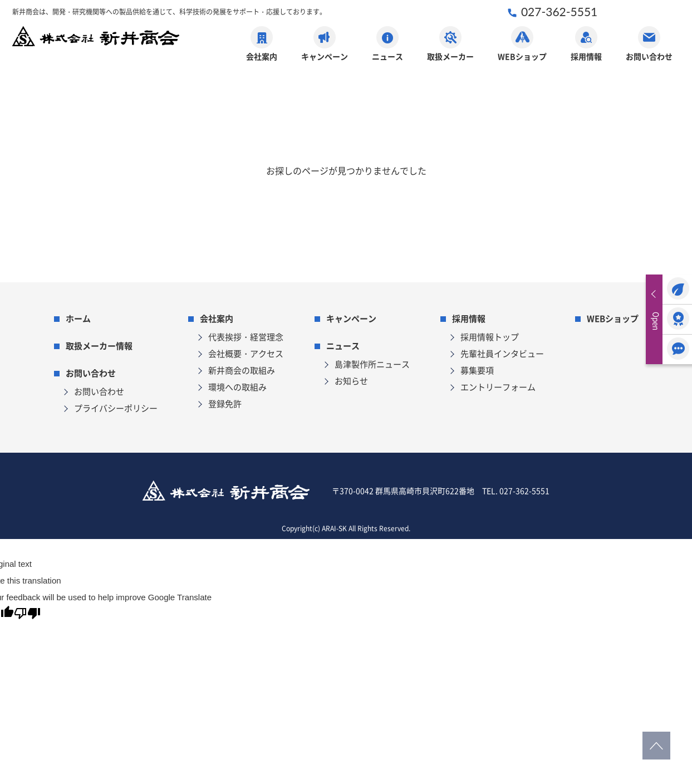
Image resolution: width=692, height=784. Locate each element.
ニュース (387, 44)
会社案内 (262, 44)
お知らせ (351, 381)
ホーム (78, 318)
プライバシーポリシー (116, 408)
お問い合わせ (649, 44)
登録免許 (225, 403)
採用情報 (586, 44)
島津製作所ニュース (372, 364)
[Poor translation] (27, 615)
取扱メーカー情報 (99, 346)
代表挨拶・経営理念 (246, 337)
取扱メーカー (450, 44)
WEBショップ (522, 44)
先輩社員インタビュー (502, 353)
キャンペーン (325, 44)
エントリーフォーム (498, 387)
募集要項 (477, 370)
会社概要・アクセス (246, 353)
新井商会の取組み (242, 370)
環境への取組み (237, 387)
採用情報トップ (490, 337)
